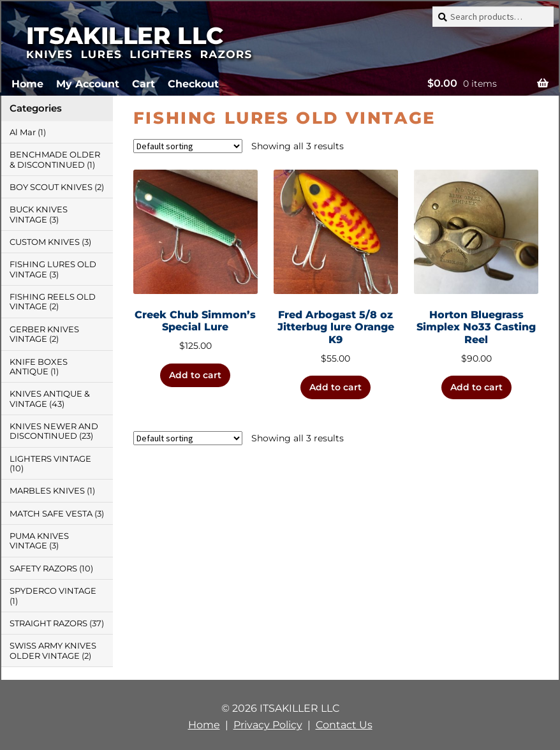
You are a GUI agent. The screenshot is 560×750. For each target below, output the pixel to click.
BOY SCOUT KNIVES (51, 187)
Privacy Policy (268, 725)
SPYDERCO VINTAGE (53, 591)
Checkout (193, 84)
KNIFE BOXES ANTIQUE (39, 367)
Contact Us (344, 725)
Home (27, 84)
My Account (88, 84)
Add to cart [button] (195, 375)
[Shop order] (188, 146)
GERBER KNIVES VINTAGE (44, 334)
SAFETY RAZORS (43, 569)
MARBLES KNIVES (47, 491)
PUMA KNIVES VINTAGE (39, 541)
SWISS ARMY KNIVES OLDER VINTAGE (53, 651)
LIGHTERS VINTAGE (50, 459)
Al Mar (23, 132)
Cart (144, 84)
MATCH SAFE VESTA (51, 514)
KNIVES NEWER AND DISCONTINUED (54, 431)
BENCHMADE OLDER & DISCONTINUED (55, 159)
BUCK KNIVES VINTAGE (39, 214)
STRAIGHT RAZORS (48, 623)
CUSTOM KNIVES (45, 242)
